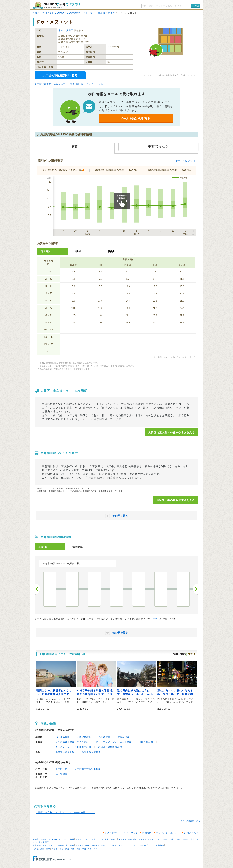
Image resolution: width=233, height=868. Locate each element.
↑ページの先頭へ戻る (191, 821)
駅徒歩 (111, 252)
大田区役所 (61, 769)
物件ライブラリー (121, 845)
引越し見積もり (92, 845)
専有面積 (46, 252)
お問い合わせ (191, 833)
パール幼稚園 (63, 737)
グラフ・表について (186, 161)
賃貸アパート (97, 839)
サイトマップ (131, 833)
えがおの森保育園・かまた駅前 (72, 742)
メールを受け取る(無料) (136, 118)
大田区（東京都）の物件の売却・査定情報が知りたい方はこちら (69, 84)
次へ (196, 589)
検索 (197, 6)
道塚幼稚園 (124, 737)
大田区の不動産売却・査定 (60, 75)
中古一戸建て (183, 839)
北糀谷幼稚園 (84, 737)
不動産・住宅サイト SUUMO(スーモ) (50, 839)
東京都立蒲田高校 (65, 752)
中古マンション (155, 839)
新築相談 (80, 845)
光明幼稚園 (104, 737)
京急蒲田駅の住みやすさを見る (176, 500)
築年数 (78, 252)
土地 (193, 839)
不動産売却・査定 (66, 845)
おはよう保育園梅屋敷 (110, 747)
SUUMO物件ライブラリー (81, 13)
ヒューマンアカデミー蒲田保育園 (114, 742)
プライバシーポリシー (168, 833)
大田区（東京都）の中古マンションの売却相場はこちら (65, 813)
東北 (42, 849)
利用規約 (147, 833)
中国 (84, 849)
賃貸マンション (83, 839)
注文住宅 (37, 845)
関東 (48, 849)
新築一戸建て (169, 839)
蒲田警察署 (61, 774)
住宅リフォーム (49, 845)
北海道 (36, 849)
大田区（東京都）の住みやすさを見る (172, 432)
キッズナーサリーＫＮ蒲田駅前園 (73, 747)
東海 (67, 849)
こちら (156, 619)
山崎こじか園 (146, 742)
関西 (73, 849)
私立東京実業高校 (91, 752)
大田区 (112, 13)
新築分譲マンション (137, 839)
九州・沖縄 (93, 849)
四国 (78, 849)
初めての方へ (112, 833)
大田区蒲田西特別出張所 (88, 769)
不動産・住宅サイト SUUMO (48, 13)
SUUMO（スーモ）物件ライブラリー (58, 5)
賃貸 (72, 839)
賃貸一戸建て (111, 839)
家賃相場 (123, 839)
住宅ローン (106, 845)
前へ (37, 589)
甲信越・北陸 (58, 849)
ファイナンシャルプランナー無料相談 (147, 845)
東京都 (101, 13)
